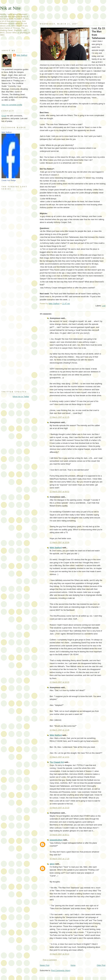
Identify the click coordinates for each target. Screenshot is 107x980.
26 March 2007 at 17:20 (59, 859)
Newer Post (45, 965)
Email (4, 116)
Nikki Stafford (56, 548)
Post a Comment (50, 960)
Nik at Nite (10, 8)
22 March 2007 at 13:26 (59, 730)
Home (73, 965)
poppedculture (56, 840)
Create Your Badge (9, 180)
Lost (104, 306)
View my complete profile (12, 105)
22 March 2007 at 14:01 (59, 757)
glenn (52, 864)
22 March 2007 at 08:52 (59, 492)
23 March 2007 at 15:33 (59, 808)
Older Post (101, 965)
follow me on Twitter (21, 397)
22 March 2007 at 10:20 (59, 682)
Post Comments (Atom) (61, 971)
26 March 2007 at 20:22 (59, 954)
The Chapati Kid (57, 762)
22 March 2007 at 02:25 (59, 417)
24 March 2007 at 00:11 (59, 835)
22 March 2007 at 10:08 (59, 542)
